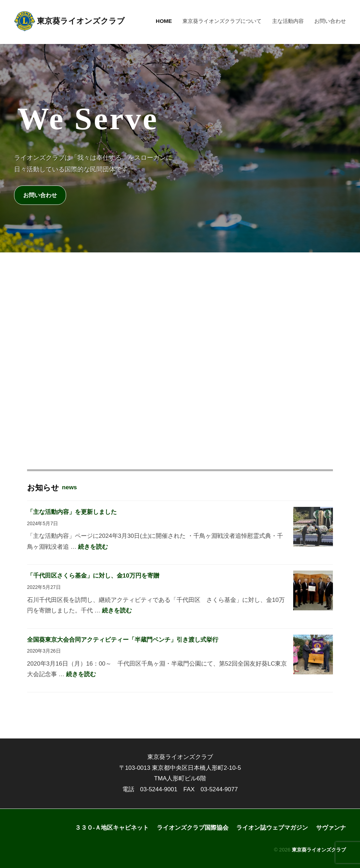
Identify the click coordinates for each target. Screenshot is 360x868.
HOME (164, 21)
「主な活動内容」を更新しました (72, 512)
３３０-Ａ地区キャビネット (112, 828)
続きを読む (93, 547)
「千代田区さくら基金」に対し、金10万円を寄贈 (93, 576)
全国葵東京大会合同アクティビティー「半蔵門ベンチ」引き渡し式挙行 (123, 640)
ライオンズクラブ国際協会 (193, 828)
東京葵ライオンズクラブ (81, 21)
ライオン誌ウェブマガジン (272, 828)
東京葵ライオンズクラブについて (222, 21)
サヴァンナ (331, 828)
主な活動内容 (288, 21)
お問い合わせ (330, 21)
